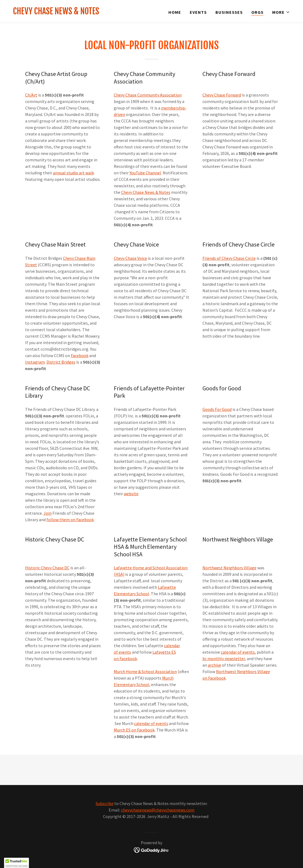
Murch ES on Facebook (134, 730)
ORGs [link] (257, 12)
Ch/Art (31, 95)
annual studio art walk (74, 173)
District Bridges (61, 362)
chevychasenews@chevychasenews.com (158, 810)
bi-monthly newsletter (224, 659)
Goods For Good (217, 409)
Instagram (35, 362)
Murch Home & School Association (145, 671)
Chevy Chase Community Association (148, 95)
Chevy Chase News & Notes (146, 192)
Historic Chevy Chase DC (47, 568)
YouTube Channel (145, 173)
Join (48, 513)
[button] (281, 12)
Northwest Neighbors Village (229, 568)
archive (214, 665)
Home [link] (175, 12)
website (131, 494)
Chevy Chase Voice (130, 258)
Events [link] (198, 12)
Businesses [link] (229, 12)
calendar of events (151, 723)
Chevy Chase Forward (222, 95)
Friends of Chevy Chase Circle (229, 258)
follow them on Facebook (70, 520)
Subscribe (105, 803)
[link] (56, 13)
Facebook (80, 355)
